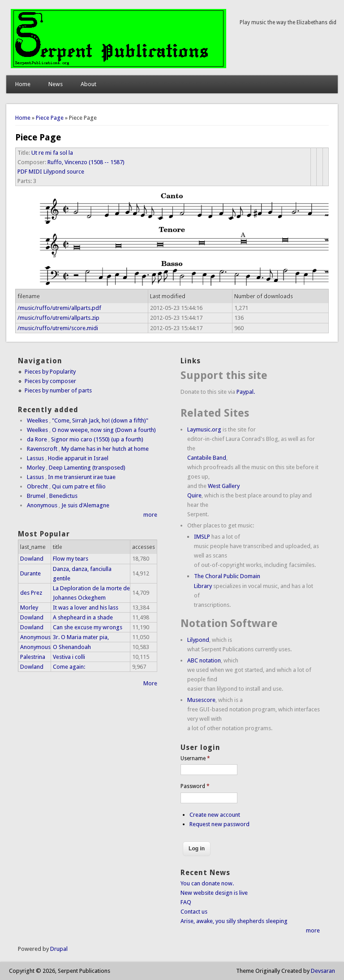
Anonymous (42, 505)
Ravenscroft (42, 449)
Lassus (35, 458)
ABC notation (204, 660)
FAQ (186, 902)
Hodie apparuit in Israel (78, 458)
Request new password (219, 824)
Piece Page (50, 118)
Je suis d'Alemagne (85, 505)
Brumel (36, 496)
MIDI (35, 172)
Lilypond (198, 640)
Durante (30, 573)
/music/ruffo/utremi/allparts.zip (58, 318)
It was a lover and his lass (86, 608)
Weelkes (37, 420)
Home (23, 84)
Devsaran (323, 971)
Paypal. (246, 392)
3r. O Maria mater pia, (81, 637)
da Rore (37, 439)
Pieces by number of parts (58, 390)
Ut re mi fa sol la (52, 153)
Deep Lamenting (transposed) (87, 468)
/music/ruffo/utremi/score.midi (58, 328)
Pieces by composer (50, 381)
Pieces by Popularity (50, 372)
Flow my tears (71, 559)
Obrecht (37, 486)
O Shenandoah (72, 647)
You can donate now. (207, 883)
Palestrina (33, 657)
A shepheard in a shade (83, 617)
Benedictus (63, 496)
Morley (36, 468)
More (150, 683)
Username (195, 758)
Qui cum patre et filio (79, 486)
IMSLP (202, 537)
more (150, 515)
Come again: (69, 667)
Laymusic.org (204, 429)
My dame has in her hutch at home (105, 449)
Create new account (215, 815)
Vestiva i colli (69, 657)
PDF (22, 172)
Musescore (201, 700)
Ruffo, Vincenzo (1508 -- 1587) (86, 162)
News (56, 84)
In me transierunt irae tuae (82, 477)
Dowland (32, 559)
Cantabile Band (207, 458)
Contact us (194, 912)
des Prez (31, 593)
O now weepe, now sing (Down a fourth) (104, 430)
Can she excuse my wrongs (88, 627)
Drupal (59, 949)
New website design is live (214, 893)
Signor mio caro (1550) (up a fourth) (97, 439)
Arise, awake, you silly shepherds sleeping (234, 921)
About (88, 84)
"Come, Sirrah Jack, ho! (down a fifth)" (100, 420)
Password (195, 786)
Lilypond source (64, 172)
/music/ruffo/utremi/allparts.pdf (59, 308)
